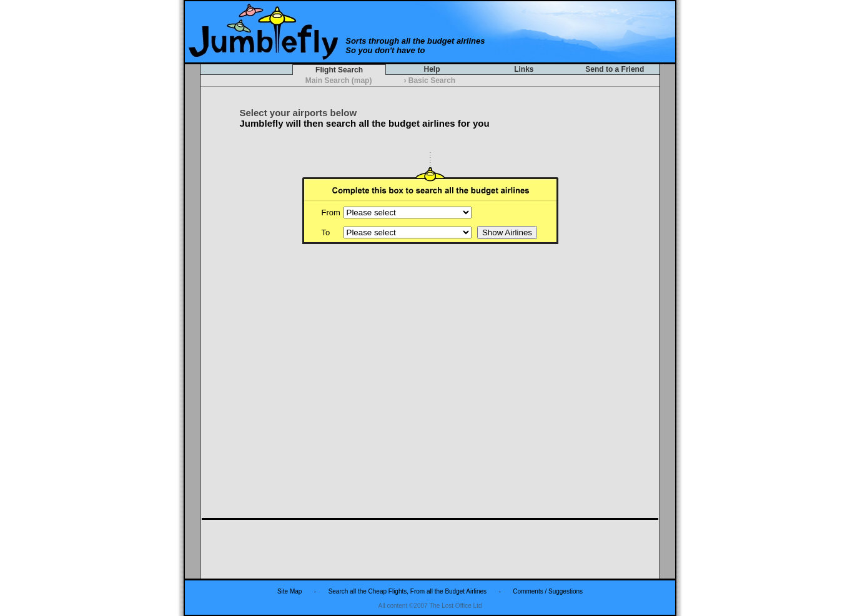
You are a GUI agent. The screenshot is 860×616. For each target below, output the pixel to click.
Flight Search (339, 70)
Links (524, 69)
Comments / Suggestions (548, 591)
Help (432, 69)
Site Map (289, 591)
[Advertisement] (430, 549)
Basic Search (430, 81)
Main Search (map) (338, 81)
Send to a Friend (615, 69)
